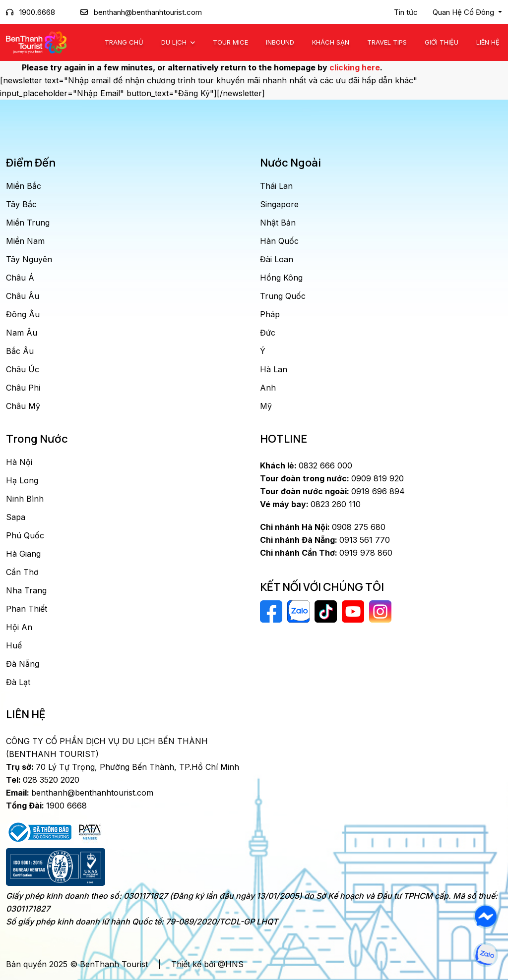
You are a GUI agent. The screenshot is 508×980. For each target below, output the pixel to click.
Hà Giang (23, 554)
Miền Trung (28, 223)
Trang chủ (124, 42)
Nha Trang (26, 590)
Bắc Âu (20, 351)
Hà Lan (274, 369)
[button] (467, 12)
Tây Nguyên (29, 259)
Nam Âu (22, 333)
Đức (268, 333)
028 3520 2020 (43, 780)
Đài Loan (277, 259)
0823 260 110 (310, 504)
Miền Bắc (24, 186)
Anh (268, 388)
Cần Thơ (22, 572)
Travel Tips (387, 42)
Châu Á (20, 278)
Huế (14, 645)
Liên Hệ (488, 42)
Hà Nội (19, 462)
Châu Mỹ (23, 406)
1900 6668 (46, 806)
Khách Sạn (331, 42)
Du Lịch (175, 42)
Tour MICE (230, 42)
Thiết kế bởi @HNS (207, 964)
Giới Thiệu (442, 42)
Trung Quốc (283, 296)
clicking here (355, 67)
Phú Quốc (25, 535)
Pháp (270, 314)
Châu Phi (23, 388)
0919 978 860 (326, 553)
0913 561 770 (325, 540)
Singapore (279, 204)
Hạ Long (22, 480)
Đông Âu (23, 314)
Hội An (19, 627)
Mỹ (266, 406)
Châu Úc (23, 369)
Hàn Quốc (279, 241)
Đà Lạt (18, 682)
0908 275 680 (323, 527)
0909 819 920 (332, 478)
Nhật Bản (278, 223)
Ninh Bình (25, 499)
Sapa (16, 517)
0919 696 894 (332, 491)
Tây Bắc (21, 204)
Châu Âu (23, 296)
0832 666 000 (306, 465)
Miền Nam (25, 241)
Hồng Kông (281, 278)
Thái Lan (276, 186)
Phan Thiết (27, 609)
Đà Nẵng (23, 664)
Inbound (280, 42)
